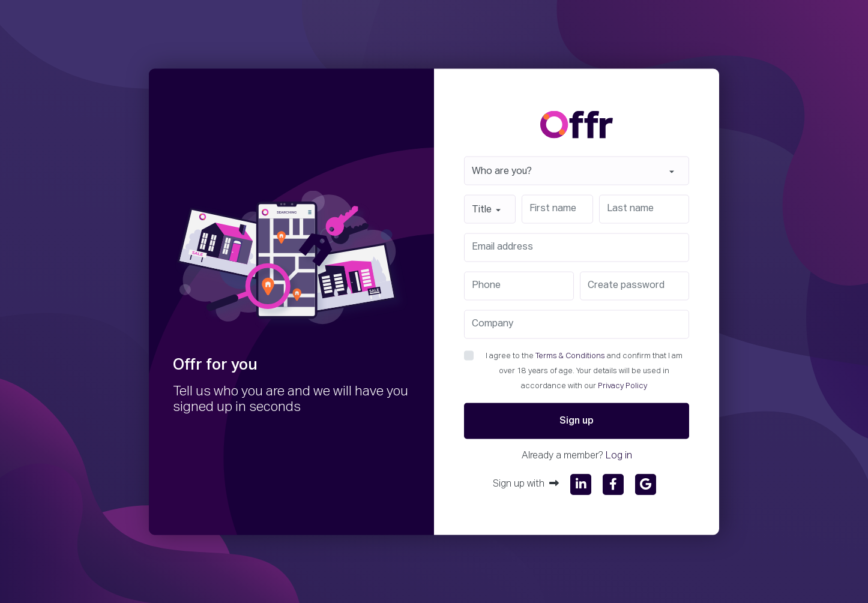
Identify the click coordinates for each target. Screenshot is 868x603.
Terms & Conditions (570, 355)
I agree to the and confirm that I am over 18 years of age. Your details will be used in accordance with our (584, 370)
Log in (619, 455)
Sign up (577, 421)
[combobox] (577, 170)
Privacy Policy (622, 385)
